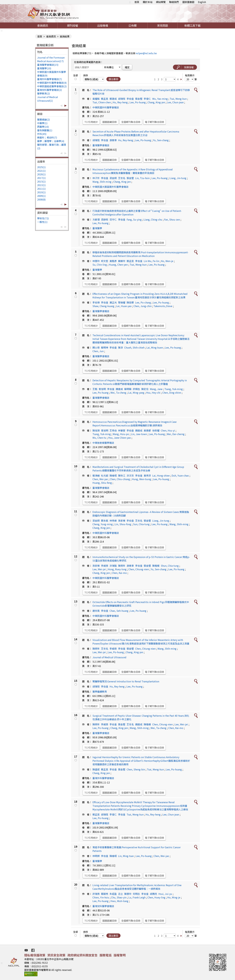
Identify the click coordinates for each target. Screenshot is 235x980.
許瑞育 (96, 894)
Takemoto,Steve (163, 306)
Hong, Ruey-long (117, 569)
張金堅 (139, 99)
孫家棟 (122, 521)
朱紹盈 (113, 894)
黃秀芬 (147, 475)
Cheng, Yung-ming (103, 524)
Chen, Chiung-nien (139, 569)
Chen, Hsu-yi (168, 430)
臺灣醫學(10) (44, 68)
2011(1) (41, 189)
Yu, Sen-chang (161, 140)
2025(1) (41, 167)
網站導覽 (161, 2)
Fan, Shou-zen (172, 219)
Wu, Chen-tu (99, 438)
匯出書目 (113, 79)
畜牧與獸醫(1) (45, 130)
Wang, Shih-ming (102, 182)
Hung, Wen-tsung (141, 479)
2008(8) (41, 199)
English (202, 2)
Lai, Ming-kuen (155, 347)
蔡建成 (113, 99)
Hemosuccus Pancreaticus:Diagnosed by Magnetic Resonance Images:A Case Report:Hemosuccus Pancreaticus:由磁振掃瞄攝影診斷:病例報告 (135, 424)
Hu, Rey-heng (120, 102)
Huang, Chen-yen (118, 265)
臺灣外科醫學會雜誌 (103, 778)
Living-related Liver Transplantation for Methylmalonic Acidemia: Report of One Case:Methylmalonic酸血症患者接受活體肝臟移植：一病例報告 (137, 887)
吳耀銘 (96, 99)
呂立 (120, 894)
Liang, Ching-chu (153, 219)
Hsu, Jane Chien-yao (120, 438)
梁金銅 (113, 178)
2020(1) (41, 174)
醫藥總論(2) (44, 119)
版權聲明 (120, 955)
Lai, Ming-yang (136, 393)
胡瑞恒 (122, 99)
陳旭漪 (96, 430)
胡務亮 (153, 894)
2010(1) (41, 192)
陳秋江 (122, 475)
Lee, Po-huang (138, 102)
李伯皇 (130, 99)
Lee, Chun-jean (175, 102)
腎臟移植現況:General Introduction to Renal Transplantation (126, 681)
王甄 (95, 389)
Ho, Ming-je (174, 897)
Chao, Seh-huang (119, 611)
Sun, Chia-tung (141, 524)
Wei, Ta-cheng (118, 393)
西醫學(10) (43, 127)
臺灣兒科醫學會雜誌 (103, 906)
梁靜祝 (105, 219)
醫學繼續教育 (100, 692)
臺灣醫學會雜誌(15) (48, 65)
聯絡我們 (174, 2)
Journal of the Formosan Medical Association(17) (51, 59)
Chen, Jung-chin (143, 306)
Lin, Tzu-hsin (142, 178)
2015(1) (41, 181)
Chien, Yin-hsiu (101, 897)
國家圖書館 (188, 2)
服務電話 (106, 955)
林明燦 (96, 856)
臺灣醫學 (97, 228)
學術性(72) (43, 218)
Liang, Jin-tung (178, 178)
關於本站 (148, 2)
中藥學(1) (42, 123)
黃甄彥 (113, 261)
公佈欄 (132, 25)
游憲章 (113, 140)
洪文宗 (130, 475)
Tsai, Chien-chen (102, 102)
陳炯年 (122, 566)
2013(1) (41, 185)
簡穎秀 (105, 894)
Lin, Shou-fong (123, 524)
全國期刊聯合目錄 (131, 122)
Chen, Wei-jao (100, 479)
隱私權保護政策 (35, 955)
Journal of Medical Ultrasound (109, 657)
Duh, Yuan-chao (180, 475)
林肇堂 (122, 430)
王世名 (122, 178)
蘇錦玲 (122, 261)
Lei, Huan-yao (124, 306)
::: (130, 2)
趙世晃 (96, 611)
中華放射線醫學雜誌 (103, 443)
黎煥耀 (122, 302)
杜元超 (105, 475)
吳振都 (147, 430)
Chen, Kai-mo (119, 573)
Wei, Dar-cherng (176, 434)
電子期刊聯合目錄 (155, 122)
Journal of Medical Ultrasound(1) (48, 99)
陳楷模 (156, 566)
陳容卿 (130, 302)
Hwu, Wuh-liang (119, 901)
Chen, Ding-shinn (172, 393)
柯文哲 (105, 261)
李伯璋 (96, 302)
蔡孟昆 (105, 99)
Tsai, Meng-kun (178, 99)
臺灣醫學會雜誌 (101, 145)
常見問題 (162, 25)
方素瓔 (96, 219)
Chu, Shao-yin (119, 897)
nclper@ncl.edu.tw (146, 53)
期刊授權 (73, 25)
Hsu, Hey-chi (153, 393)
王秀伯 (113, 430)
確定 (127, 67)
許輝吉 (136, 389)
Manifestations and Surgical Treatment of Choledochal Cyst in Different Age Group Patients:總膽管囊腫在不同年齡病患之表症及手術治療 (138, 469)
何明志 (136, 894)
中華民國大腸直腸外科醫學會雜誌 (110, 187)
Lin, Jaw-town (139, 434)
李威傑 (105, 566)
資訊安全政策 (56, 955)
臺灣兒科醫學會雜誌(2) (50, 90)
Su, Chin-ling (100, 265)
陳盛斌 (96, 769)
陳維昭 (113, 475)
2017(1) (41, 178)
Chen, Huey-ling (156, 897)
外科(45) (42, 134)
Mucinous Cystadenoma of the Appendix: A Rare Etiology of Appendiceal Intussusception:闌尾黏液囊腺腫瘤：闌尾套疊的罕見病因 (133, 171)
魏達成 (119, 389)
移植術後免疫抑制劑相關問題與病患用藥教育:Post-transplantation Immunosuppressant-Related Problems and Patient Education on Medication (140, 254)
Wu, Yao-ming (160, 99)
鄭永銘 (105, 521)
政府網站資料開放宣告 (82, 955)
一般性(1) (42, 222)
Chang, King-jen (156, 102)
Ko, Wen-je (167, 261)
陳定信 (145, 389)
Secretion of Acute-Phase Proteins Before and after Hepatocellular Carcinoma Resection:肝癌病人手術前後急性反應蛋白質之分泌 (136, 133)
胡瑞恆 (96, 140)
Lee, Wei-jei (99, 569)
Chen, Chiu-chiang (120, 479)
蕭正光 (113, 302)
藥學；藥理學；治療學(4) (51, 141)
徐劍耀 (156, 430)
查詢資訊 (43, 25)
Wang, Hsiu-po (121, 434)
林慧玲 (96, 261)
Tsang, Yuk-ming (174, 389)
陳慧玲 (128, 894)
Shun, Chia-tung (170, 566)
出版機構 (103, 25)
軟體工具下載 (192, 25)
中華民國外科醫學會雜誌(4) (52, 83)
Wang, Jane (156, 389)
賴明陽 (128, 389)
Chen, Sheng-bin (136, 769)
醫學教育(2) (44, 93)
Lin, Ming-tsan (126, 856)
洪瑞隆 (113, 566)
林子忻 (96, 178)
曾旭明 (102, 389)
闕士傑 (96, 347)
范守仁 (113, 219)
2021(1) (41, 171)
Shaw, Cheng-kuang (103, 306)
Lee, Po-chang (143, 302)
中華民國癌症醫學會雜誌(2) (52, 86)
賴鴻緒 (96, 475)
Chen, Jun (98, 351)
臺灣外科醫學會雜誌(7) (50, 79)
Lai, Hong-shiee (161, 475)
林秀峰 (113, 521)
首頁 (137, 2)
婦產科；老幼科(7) (47, 137)
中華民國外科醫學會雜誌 (106, 107)
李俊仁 (147, 99)
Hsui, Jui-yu (165, 894)
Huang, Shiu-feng (102, 483)
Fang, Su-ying (134, 219)
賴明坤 (105, 347)
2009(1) (41, 196)
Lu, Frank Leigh (137, 897)
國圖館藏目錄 (110, 122)
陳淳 (120, 347)
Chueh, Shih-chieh (134, 347)
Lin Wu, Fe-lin (151, 261)
